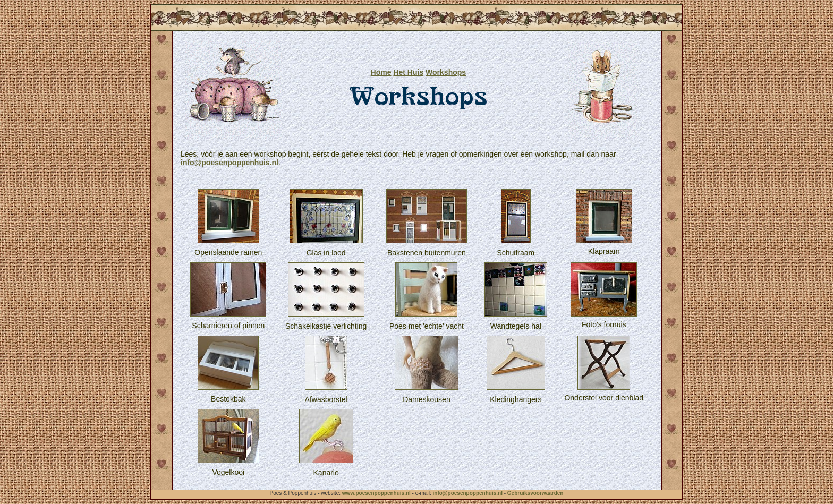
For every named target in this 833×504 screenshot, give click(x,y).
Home (381, 72)
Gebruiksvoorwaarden (535, 493)
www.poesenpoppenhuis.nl (376, 493)
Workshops (446, 72)
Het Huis (408, 72)
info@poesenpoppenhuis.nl (229, 163)
